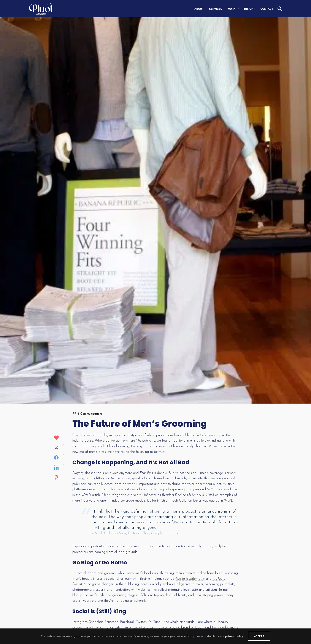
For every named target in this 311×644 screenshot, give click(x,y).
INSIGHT (250, 9)
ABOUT (199, 9)
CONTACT (267, 9)
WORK (231, 9)
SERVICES (216, 9)
